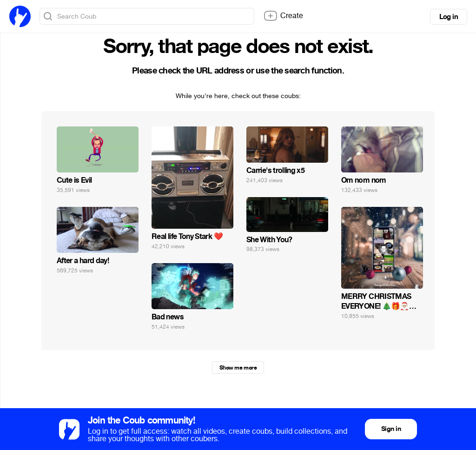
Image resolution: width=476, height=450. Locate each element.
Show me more (238, 368)
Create (283, 16)
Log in (449, 17)
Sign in (391, 429)
